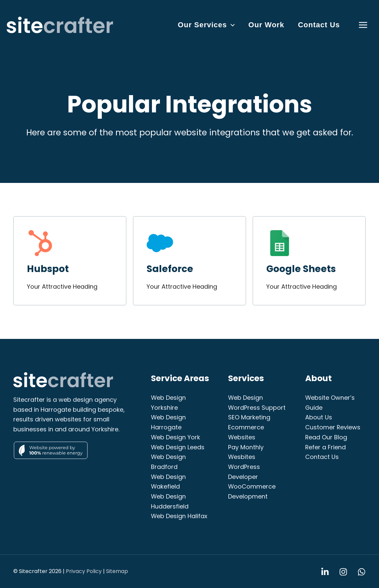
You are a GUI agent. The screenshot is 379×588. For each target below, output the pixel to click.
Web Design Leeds (178, 447)
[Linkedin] (325, 572)
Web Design (246, 398)
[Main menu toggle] (363, 25)
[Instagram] (343, 572)
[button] (229, 25)
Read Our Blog (326, 437)
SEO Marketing (249, 417)
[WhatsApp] (362, 572)
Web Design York (176, 437)
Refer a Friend (326, 447)
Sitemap (117, 571)
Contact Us (322, 457)
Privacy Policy (84, 571)
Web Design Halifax (179, 516)
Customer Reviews (333, 427)
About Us (319, 417)
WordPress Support (257, 408)
